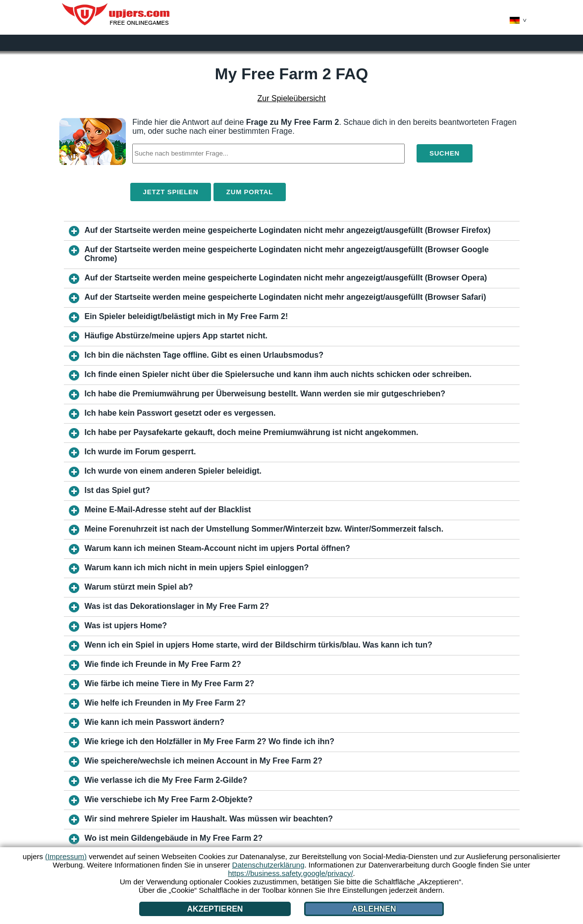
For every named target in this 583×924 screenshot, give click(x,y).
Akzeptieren (215, 909)
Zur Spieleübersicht (292, 98)
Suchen (445, 153)
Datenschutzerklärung (268, 865)
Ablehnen (374, 909)
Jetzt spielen (171, 192)
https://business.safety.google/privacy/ (290, 873)
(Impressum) (66, 856)
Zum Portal (250, 192)
